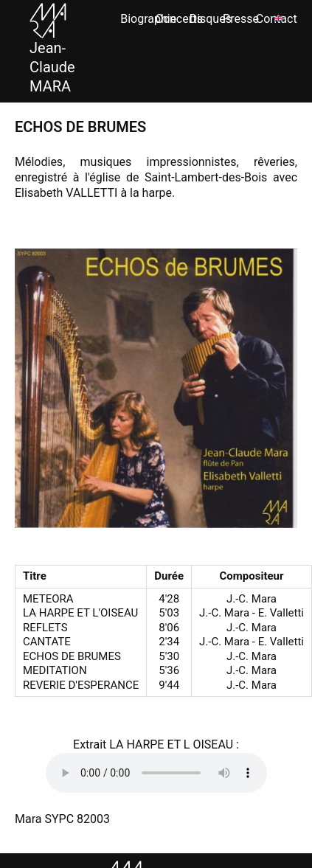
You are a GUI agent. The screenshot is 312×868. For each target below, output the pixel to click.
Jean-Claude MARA (52, 53)
